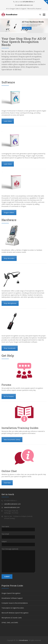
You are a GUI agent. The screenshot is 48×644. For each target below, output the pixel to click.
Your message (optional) (18, 555)
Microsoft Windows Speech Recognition (15, 613)
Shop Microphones (10, 303)
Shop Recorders (9, 258)
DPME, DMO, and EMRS (10, 623)
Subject (18, 543)
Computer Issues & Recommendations (15, 603)
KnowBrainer (24, 640)
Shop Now (27, 28)
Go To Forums (9, 396)
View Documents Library (12, 440)
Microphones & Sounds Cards (12, 618)
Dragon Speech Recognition (11, 593)
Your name (18, 528)
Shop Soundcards (10, 348)
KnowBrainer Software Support (12, 598)
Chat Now (7, 483)
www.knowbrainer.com (12, 507)
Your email (18, 535)
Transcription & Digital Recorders (13, 608)
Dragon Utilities (9, 213)
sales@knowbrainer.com (25, 5)
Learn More (8, 121)
